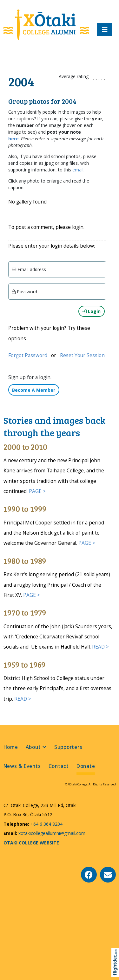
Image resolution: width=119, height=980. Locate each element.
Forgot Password (28, 355)
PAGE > (37, 491)
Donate (86, 766)
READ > (100, 647)
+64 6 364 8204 (46, 824)
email (78, 170)
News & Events (22, 766)
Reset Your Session (82, 355)
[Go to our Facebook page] (89, 875)
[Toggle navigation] (105, 30)
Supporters (68, 747)
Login (91, 311)
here (13, 139)
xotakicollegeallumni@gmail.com (51, 833)
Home (11, 747)
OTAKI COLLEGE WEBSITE (31, 843)
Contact (59, 766)
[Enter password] (57, 292)
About (33, 747)
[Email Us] (108, 875)
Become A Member (34, 390)
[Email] (57, 269)
